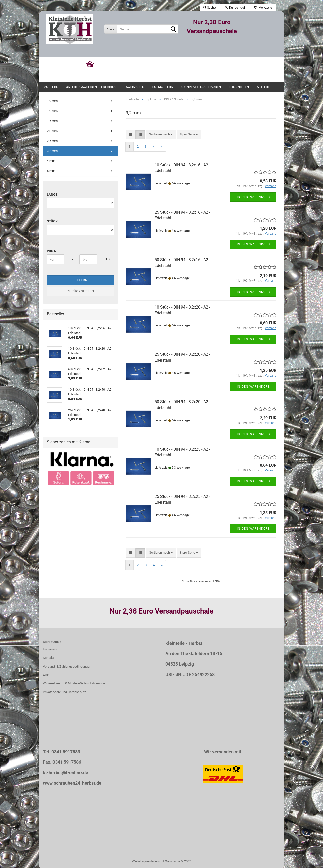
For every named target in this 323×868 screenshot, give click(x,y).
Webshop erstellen (145, 861)
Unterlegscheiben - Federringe (92, 87)
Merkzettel (263, 8)
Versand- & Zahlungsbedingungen (67, 666)
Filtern (81, 280)
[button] (131, 134)
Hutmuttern (163, 87)
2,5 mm (52, 141)
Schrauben (135, 87)
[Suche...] (111, 29)
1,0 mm (52, 101)
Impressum (51, 649)
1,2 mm (52, 111)
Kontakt (48, 658)
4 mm (51, 161)
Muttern (51, 87)
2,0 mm (52, 131)
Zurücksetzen (81, 291)
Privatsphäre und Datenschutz (64, 692)
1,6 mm (52, 121)
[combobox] (161, 134)
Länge (52, 195)
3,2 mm (52, 151)
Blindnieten (239, 87)
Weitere (263, 87)
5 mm (51, 171)
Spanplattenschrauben (201, 87)
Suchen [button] (210, 8)
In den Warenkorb (253, 197)
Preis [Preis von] (51, 251)
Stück (52, 221)
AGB (46, 675)
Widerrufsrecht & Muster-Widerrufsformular (74, 683)
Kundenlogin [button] (236, 8)
